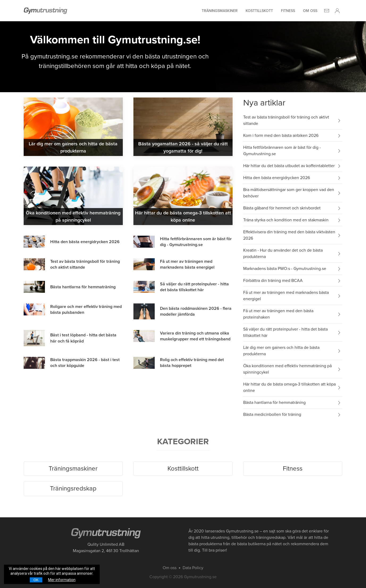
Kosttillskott (259, 11)
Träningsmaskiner (220, 11)
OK (36, 580)
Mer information (62, 580)
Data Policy (193, 568)
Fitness (288, 11)
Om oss (310, 11)
